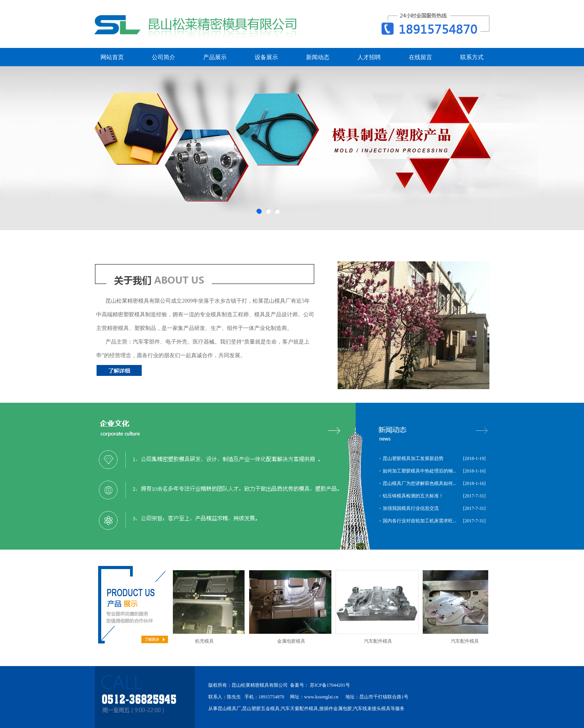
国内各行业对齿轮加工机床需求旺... (420, 521)
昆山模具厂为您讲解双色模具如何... (420, 483)
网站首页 (112, 57)
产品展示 (215, 57)
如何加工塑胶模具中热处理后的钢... (420, 471)
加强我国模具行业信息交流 (411, 508)
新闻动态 (318, 57)
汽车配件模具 (380, 641)
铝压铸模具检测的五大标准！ (413, 496)
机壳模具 (206, 641)
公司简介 (164, 57)
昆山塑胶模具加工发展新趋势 (413, 458)
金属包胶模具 (293, 641)
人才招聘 (369, 57)
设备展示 (266, 57)
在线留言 (420, 57)
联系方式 (472, 57)
